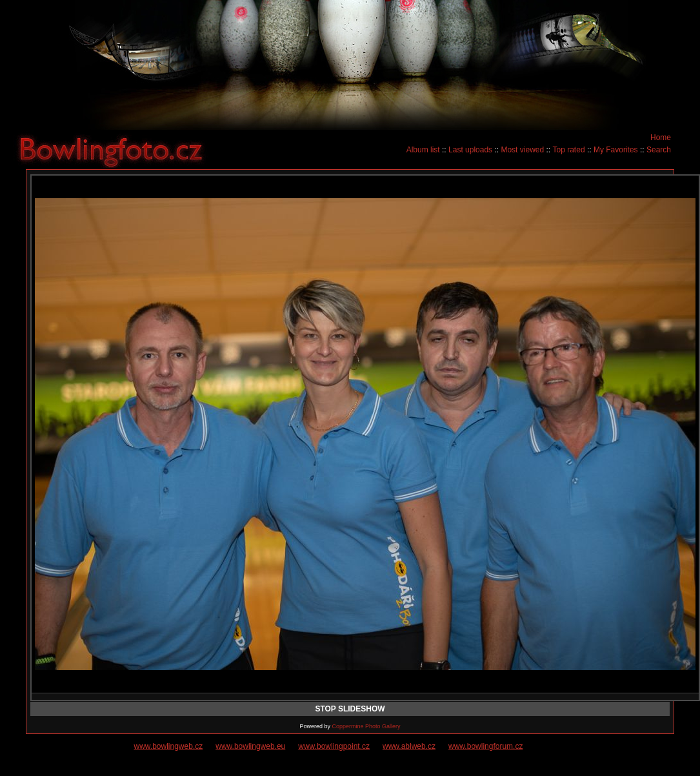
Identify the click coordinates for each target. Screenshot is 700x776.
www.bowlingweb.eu (250, 746)
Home (661, 138)
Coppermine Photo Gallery (366, 726)
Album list (423, 150)
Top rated (569, 150)
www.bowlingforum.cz (485, 746)
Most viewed (522, 150)
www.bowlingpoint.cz (334, 746)
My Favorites (616, 150)
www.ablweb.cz (409, 746)
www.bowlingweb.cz (169, 746)
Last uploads (470, 150)
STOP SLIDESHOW (350, 709)
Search (659, 150)
